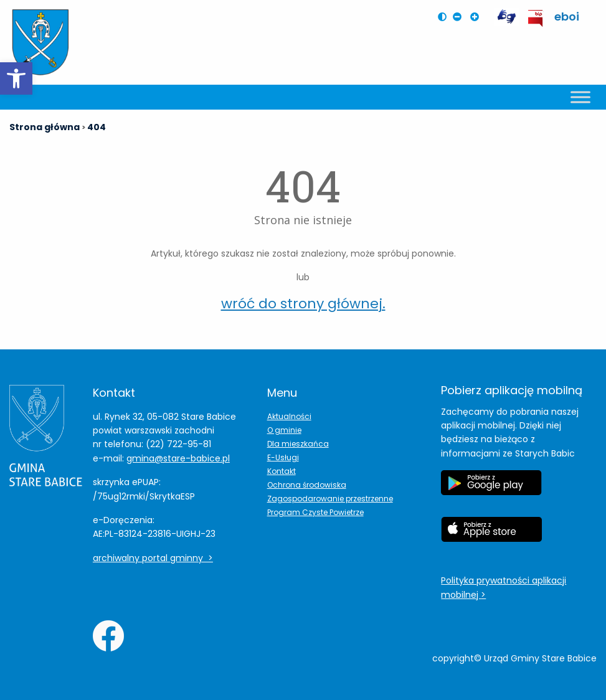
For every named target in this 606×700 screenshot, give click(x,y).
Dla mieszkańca (298, 444)
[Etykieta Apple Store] (491, 536)
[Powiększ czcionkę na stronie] (478, 17)
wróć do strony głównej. (303, 304)
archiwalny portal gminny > (153, 558)
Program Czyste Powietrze (315, 512)
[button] (16, 78)
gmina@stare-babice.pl (178, 458)
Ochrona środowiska (307, 485)
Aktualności (289, 416)
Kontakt (282, 471)
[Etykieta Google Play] (491, 489)
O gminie (284, 430)
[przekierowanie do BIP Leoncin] (536, 18)
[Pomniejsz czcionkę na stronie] (460, 17)
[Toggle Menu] (580, 97)
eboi (567, 17)
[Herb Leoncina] (40, 42)
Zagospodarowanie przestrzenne (330, 499)
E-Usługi (283, 457)
